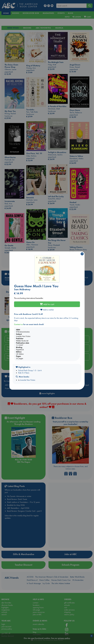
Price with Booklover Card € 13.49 (28, 314)
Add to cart (47, 304)
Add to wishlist (47, 310)
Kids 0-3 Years (24, 373)
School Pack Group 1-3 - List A (30, 370)
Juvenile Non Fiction (28, 380)
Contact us (18, 324)
